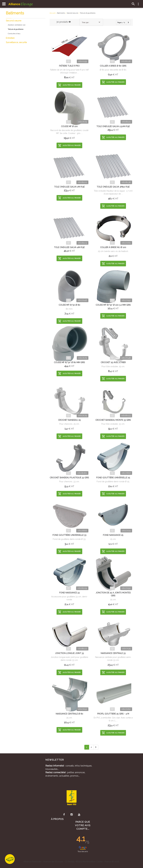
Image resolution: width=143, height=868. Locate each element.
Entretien (10, 38)
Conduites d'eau (14, 34)
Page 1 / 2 (121, 23)
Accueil (52, 13)
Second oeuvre (14, 21)
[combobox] (91, 22)
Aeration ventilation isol (17, 25)
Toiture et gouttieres (88, 13)
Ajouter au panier (69, 85)
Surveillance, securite (16, 42)
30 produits (64, 22)
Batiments (61, 13)
